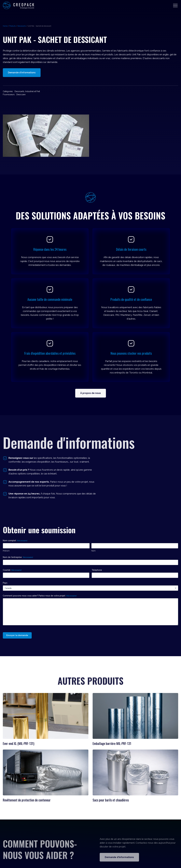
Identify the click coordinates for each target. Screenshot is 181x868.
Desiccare (21, 94)
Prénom (6, 551)
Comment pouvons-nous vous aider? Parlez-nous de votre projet (40, 596)
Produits (13, 26)
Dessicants (22, 26)
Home (5, 26)
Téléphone (97, 570)
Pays (5, 583)
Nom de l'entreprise (18, 557)
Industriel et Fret (33, 91)
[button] (175, 5)
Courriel (12, 570)
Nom (93, 551)
